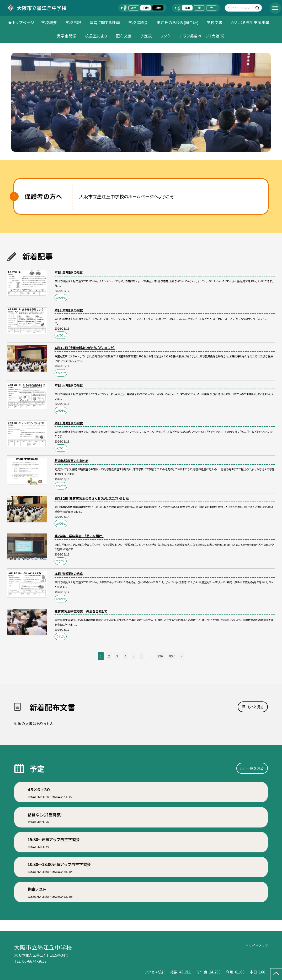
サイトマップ (258, 945)
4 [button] (125, 656)
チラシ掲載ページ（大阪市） (202, 36)
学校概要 (49, 22)
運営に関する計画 (105, 22)
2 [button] (109, 656)
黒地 (158, 8)
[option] (141, 102)
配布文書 (124, 36)
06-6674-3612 (34, 961)
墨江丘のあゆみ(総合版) (177, 22)
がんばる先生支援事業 (250, 22)
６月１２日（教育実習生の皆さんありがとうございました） (92, 498)
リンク (165, 36)
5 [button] (133, 656)
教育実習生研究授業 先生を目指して (81, 611)
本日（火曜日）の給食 (69, 385)
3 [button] (117, 656)
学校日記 (73, 22)
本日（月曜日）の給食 (69, 423)
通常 (134, 8)
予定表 (146, 36)
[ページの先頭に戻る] (276, 974)
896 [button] (160, 656)
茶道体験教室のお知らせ (71, 461)
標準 (187, 8)
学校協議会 (138, 22)
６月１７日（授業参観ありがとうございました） (85, 348)
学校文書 (215, 22)
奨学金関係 (66, 36)
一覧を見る (255, 768)
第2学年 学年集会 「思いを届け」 (79, 536)
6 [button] (142, 656)
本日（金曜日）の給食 (69, 272)
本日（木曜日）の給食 (69, 310)
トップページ (23, 22)
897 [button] (172, 656)
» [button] (182, 656)
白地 (146, 8)
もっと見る (256, 707)
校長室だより (96, 36)
